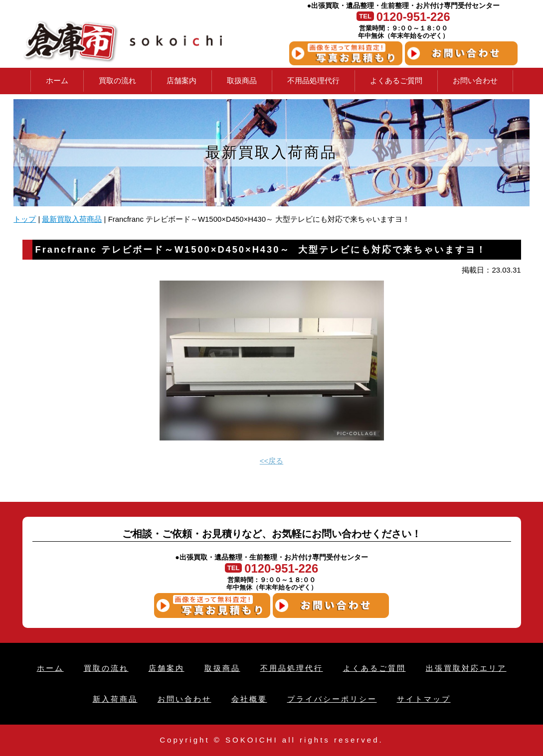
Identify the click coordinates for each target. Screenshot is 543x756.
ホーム (57, 81)
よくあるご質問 (396, 81)
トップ (25, 219)
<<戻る (271, 461)
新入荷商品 (115, 699)
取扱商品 (242, 81)
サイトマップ (424, 699)
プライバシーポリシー (332, 699)
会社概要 (249, 699)
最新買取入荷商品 (72, 219)
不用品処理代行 (313, 81)
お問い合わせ (475, 81)
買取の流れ (117, 81)
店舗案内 (181, 81)
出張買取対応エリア (466, 668)
